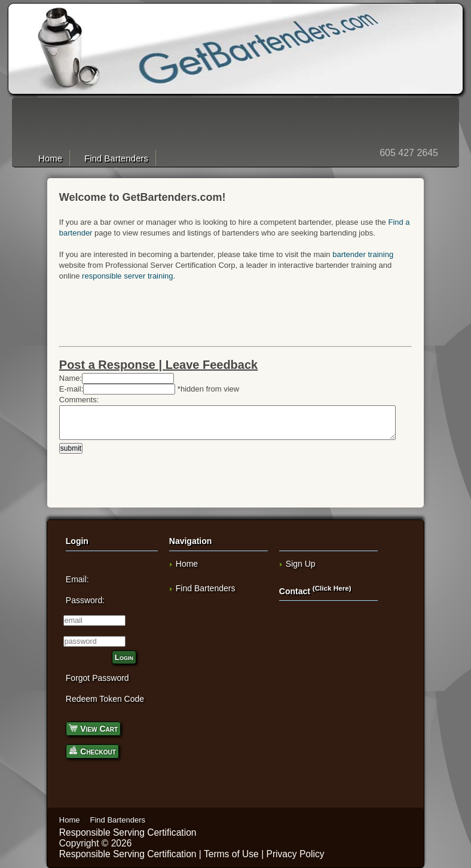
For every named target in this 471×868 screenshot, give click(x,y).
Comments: (79, 400)
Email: (77, 579)
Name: (71, 378)
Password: (85, 600)
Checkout (92, 751)
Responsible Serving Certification (128, 832)
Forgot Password (97, 678)
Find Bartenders (116, 158)
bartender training (363, 254)
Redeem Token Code (105, 699)
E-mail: (71, 389)
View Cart (93, 728)
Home (50, 158)
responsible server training (127, 276)
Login (124, 657)
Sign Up (301, 564)
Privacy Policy (296, 854)
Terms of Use (231, 854)
